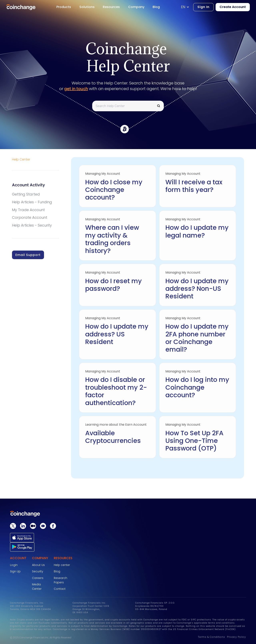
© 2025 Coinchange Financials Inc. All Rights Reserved (41, 638)
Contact (60, 589)
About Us (38, 565)
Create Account (233, 7)
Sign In (203, 7)
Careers (38, 578)
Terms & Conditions (211, 637)
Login (14, 565)
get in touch (76, 89)
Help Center (21, 159)
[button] (187, 7)
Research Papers (60, 580)
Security (38, 571)
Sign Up (15, 571)
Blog (57, 571)
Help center (62, 565)
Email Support (28, 255)
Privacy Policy (236, 637)
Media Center (37, 587)
